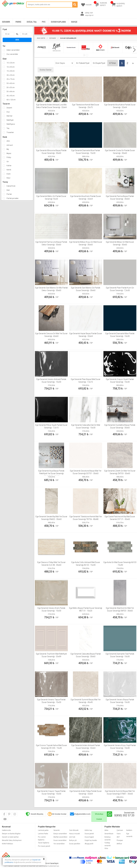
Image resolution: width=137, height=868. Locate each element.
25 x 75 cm (10, 79)
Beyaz (9, 153)
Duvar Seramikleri (68, 38)
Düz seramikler (12, 54)
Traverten (10, 132)
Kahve (9, 166)
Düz (8, 112)
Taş (8, 128)
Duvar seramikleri (60, 840)
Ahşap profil (89, 844)
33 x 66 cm (10, 91)
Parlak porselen (12, 198)
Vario (119, 834)
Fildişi (9, 157)
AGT (118, 837)
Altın (8, 141)
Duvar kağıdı (89, 837)
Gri (7, 162)
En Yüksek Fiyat (83, 63)
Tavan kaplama (44, 843)
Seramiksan (109, 834)
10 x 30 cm (10, 67)
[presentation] (134, 50)
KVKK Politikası (7, 844)
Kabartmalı (11, 186)
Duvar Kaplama (58, 22)
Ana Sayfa (41, 38)
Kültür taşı (88, 830)
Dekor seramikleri (13, 50)
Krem (8, 174)
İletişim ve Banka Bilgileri (11, 834)
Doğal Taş (32, 22)
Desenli (9, 108)
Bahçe (74, 22)
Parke (18, 22)
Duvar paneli (89, 834)
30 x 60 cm (10, 83)
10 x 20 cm (10, 63)
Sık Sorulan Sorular (59, 814)
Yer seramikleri (59, 844)
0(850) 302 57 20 (124, 815)
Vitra (106, 848)
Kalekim (129, 830)
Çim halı (72, 837)
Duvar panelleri (75, 844)
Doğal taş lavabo (91, 840)
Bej (7, 149)
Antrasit (9, 145)
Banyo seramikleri (60, 834)
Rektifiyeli (10, 120)
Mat (8, 190)
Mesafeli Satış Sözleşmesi (12, 840)
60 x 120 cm (11, 100)
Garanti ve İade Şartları (10, 837)
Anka (106, 830)
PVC (44, 22)
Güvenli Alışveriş (37, 814)
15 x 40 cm (10, 71)
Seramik (6, 22)
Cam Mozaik (74, 830)
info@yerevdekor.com (82, 814)
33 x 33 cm (10, 87)
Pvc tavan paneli (44, 846)
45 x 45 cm (10, 96)
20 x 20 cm (10, 75)
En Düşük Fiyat (99, 63)
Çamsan (120, 830)
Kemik (9, 170)
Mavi (8, 178)
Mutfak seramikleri (60, 837)
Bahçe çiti (73, 840)
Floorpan (120, 840)
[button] (84, 55)
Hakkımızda (6, 830)
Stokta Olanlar (46, 70)
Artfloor (119, 844)
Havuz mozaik (74, 834)
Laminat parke (43, 830)
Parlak (9, 194)
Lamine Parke (43, 834)
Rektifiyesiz (11, 124)
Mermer (9, 116)
